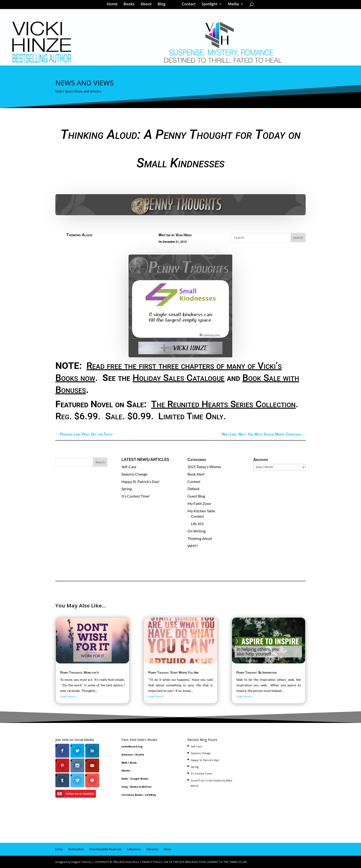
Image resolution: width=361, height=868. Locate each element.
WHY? (193, 546)
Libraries (152, 849)
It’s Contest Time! (136, 496)
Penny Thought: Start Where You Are (174, 672)
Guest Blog (196, 496)
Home (114, 6)
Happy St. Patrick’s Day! (140, 481)
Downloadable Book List (105, 849)
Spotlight (208, 6)
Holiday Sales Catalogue (179, 378)
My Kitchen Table (201, 511)
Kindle (140, 754)
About (148, 6)
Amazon (127, 754)
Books (131, 6)
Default (193, 489)
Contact (187, 6)
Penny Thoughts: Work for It (80, 672)
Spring (127, 489)
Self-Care (129, 467)
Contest (194, 481)
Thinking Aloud (79, 235)
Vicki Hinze (184, 235)
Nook (133, 763)
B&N (124, 763)
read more (68, 696)
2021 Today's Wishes (204, 467)
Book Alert (196, 474)
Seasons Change (134, 474)
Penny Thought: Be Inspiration (256, 672)
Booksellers (76, 849)
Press (167, 849)
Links (59, 849)
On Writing (196, 531)
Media (232, 6)
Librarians (134, 849)
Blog (163, 6)
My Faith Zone (199, 503)
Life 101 (197, 524)
